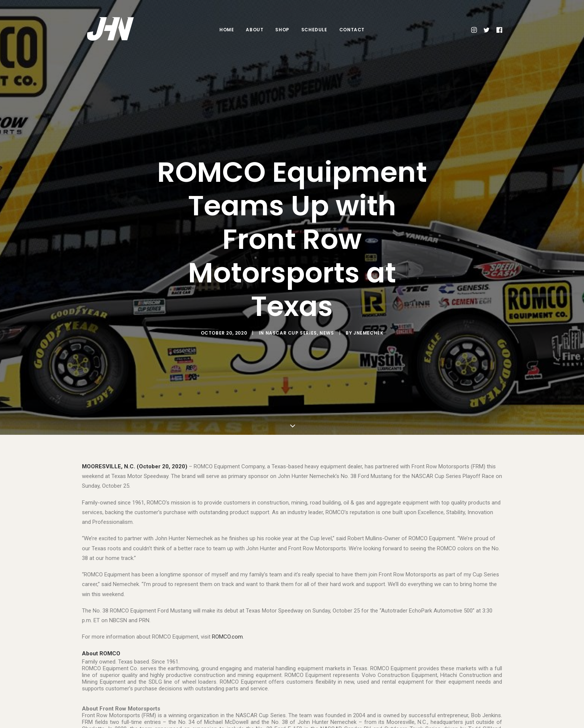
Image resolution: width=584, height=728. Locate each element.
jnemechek (368, 326)
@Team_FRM (252, 722)
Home (227, 30)
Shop (282, 30)
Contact (352, 30)
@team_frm (319, 722)
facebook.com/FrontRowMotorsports (424, 722)
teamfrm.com (111, 722)
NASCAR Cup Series (291, 326)
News (327, 326)
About (255, 30)
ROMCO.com (227, 623)
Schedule (314, 30)
